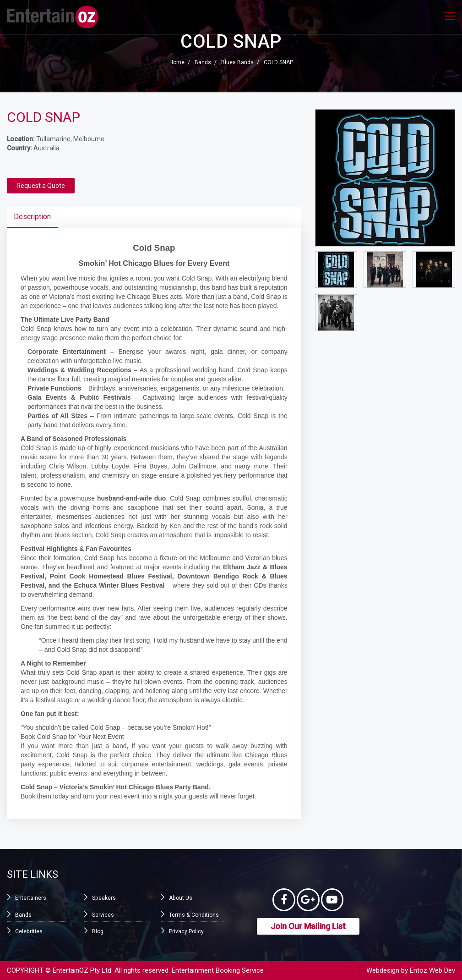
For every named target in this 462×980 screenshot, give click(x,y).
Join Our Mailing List (308, 926)
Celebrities (29, 931)
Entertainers (31, 898)
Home (177, 62)
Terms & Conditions (194, 915)
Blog (98, 931)
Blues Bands (237, 62)
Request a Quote (41, 186)
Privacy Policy (186, 931)
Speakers (104, 898)
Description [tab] (32, 217)
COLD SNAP (278, 62)
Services (103, 915)
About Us (180, 898)
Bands (203, 62)
